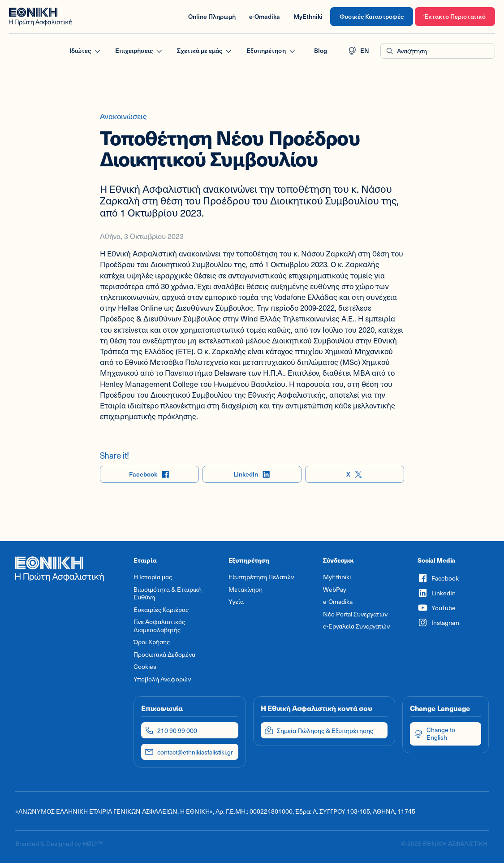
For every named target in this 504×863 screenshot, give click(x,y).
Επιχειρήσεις (139, 51)
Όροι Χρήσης (152, 642)
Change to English (435, 733)
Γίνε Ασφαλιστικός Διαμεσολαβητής (159, 626)
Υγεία (236, 602)
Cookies (145, 667)
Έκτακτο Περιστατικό (455, 16)
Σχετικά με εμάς (205, 51)
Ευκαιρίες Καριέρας (161, 610)
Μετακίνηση (246, 590)
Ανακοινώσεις (123, 116)
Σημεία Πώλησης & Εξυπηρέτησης (319, 730)
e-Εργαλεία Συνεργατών (356, 626)
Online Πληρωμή (212, 16)
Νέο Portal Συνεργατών (355, 614)
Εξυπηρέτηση (271, 51)
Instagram (438, 622)
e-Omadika (265, 16)
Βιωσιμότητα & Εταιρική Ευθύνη (168, 593)
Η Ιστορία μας (153, 577)
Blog (321, 50)
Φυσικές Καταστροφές (372, 16)
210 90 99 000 (171, 730)
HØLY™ (93, 843)
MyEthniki (308, 16)
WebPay (335, 590)
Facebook (149, 475)
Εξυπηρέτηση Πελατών (261, 577)
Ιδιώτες (86, 51)
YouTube (437, 608)
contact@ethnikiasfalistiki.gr (189, 752)
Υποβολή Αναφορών (162, 679)
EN (358, 51)
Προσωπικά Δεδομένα (164, 655)
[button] (438, 51)
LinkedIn (252, 475)
